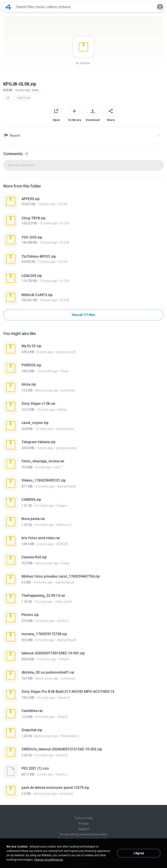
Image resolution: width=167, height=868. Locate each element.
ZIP (8, 98)
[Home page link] (8, 7)
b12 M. (8, 90)
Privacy (83, 823)
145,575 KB (23, 98)
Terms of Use (84, 818)
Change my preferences (49, 860)
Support (84, 829)
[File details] (83, 201)
